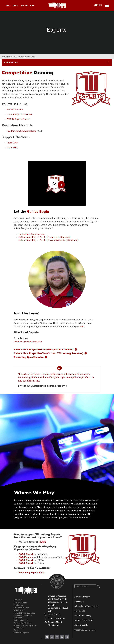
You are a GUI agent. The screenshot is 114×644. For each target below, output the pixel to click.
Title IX (16, 630)
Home (4, 57)
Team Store (12, 143)
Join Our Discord (15, 110)
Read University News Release (21, 131)
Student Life (12, 57)
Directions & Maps (21, 602)
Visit (8, 6)
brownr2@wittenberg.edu (28, 342)
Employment (19, 605)
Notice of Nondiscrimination (24, 613)
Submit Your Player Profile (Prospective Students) (44, 237)
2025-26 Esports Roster (18, 119)
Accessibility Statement (23, 623)
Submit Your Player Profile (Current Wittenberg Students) (48, 240)
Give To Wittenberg (83, 616)
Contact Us (18, 600)
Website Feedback (21, 620)
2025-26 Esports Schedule (19, 114)
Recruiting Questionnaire (32, 234)
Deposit (24, 6)
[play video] (57, 184)
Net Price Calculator (21, 608)
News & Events (81, 625)
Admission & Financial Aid (86, 606)
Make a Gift (12, 147)
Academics (79, 602)
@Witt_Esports (26, 563)
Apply (16, 6)
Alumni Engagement (83, 620)
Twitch (42, 542)
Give (32, 6)
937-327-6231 (54, 615)
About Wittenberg (82, 597)
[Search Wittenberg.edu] (85, 586)
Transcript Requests (21, 633)
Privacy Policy (19, 610)
